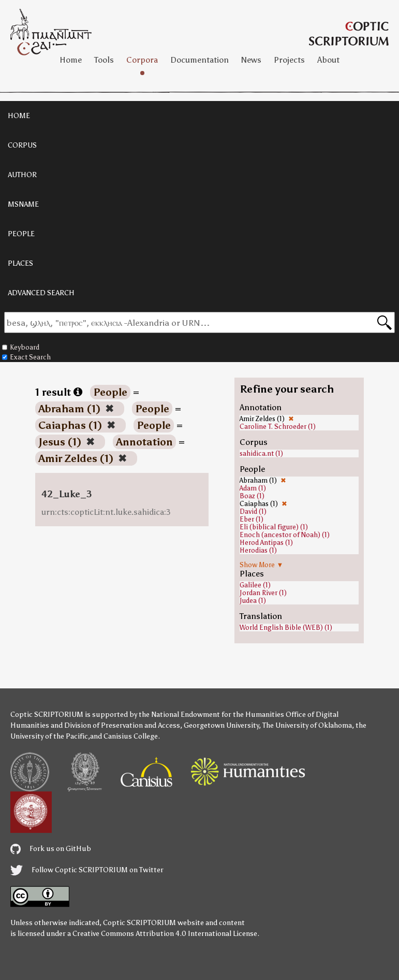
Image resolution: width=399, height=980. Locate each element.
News (251, 60)
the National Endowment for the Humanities (211, 715)
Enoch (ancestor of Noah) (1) (285, 535)
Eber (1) (252, 519)
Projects (289, 60)
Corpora (142, 60)
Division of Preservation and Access (122, 725)
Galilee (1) (255, 585)
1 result (59, 392)
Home (71, 60)
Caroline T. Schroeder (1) (278, 427)
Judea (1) (253, 601)
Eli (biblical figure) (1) (274, 527)
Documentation (200, 60)
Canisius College (131, 736)
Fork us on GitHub (51, 849)
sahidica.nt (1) (261, 453)
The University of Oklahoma (307, 725)
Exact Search (26, 357)
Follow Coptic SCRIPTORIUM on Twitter (87, 870)
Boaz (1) (252, 496)
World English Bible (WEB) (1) (286, 628)
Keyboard (21, 347)
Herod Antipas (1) (266, 543)
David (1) (253, 511)
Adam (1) (253, 488)
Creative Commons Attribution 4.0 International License (165, 934)
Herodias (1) (258, 550)
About (328, 60)
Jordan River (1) (263, 593)
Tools (104, 60)
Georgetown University (221, 725)
